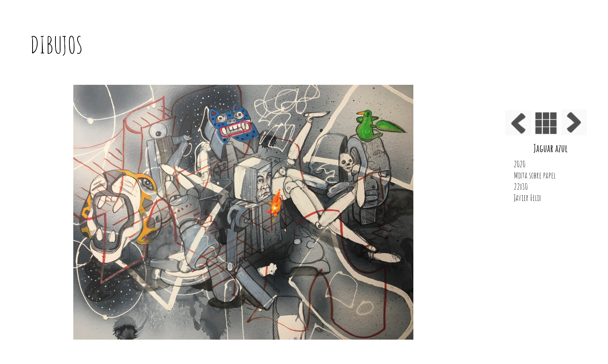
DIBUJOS (57, 45)
